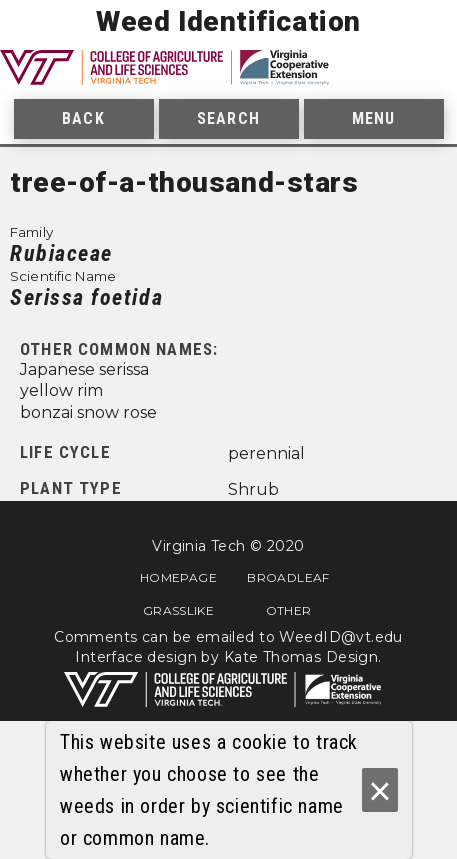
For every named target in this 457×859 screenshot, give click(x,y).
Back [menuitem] (83, 118)
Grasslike (178, 610)
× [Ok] (379, 790)
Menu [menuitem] (373, 118)
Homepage (178, 577)
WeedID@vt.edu (340, 637)
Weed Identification (228, 21)
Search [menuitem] (228, 118)
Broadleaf (288, 577)
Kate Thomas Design (301, 657)
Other (289, 610)
